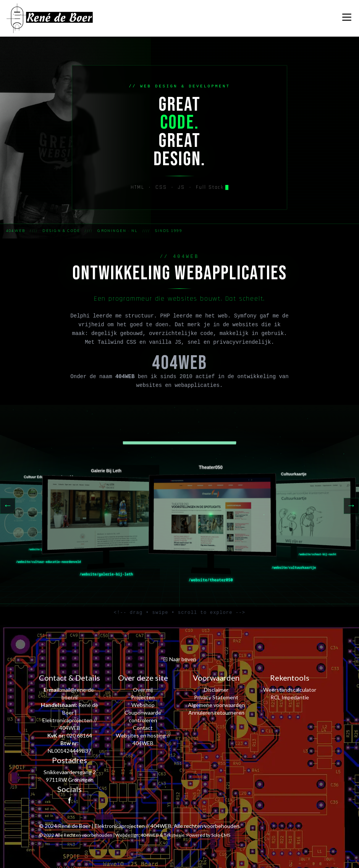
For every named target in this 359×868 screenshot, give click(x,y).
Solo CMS (221, 835)
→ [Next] (351, 506)
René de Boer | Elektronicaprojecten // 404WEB (115, 826)
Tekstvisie (174, 835)
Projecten (143, 697)
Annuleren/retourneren (216, 713)
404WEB (150, 835)
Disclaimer (216, 690)
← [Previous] (8, 506)
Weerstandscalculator (290, 690)
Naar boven (179, 659)
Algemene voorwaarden (216, 705)
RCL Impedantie (290, 697)
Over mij (143, 690)
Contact (143, 728)
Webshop (143, 705)
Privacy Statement (216, 697)
